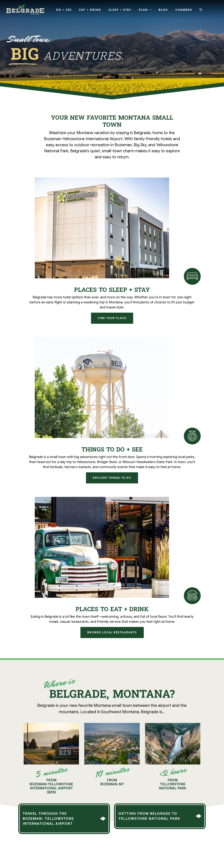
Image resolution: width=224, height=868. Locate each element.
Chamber (184, 10)
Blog (163, 10)
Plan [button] (144, 10)
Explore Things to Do (112, 478)
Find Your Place (112, 318)
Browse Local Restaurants (112, 633)
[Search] (201, 10)
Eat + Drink (90, 10)
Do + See (64, 10)
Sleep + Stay (120, 10)
